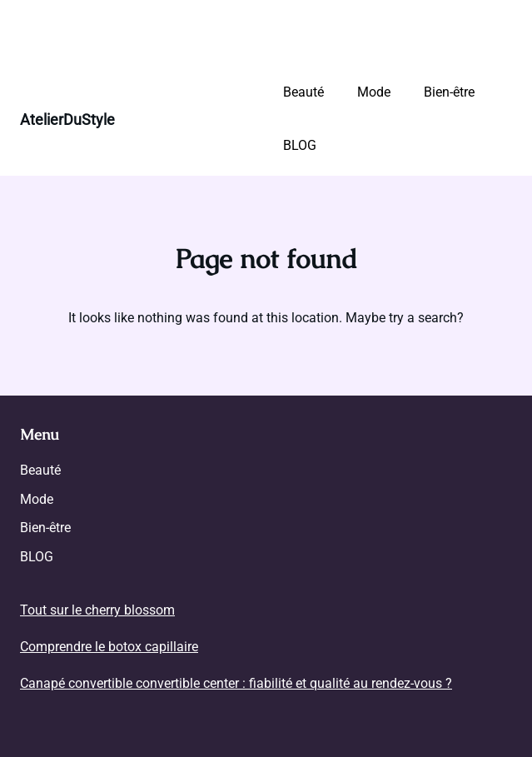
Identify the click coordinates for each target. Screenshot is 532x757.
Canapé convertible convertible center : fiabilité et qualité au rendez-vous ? (236, 683)
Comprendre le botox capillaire (109, 647)
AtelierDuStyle (67, 120)
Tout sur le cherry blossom (97, 610)
